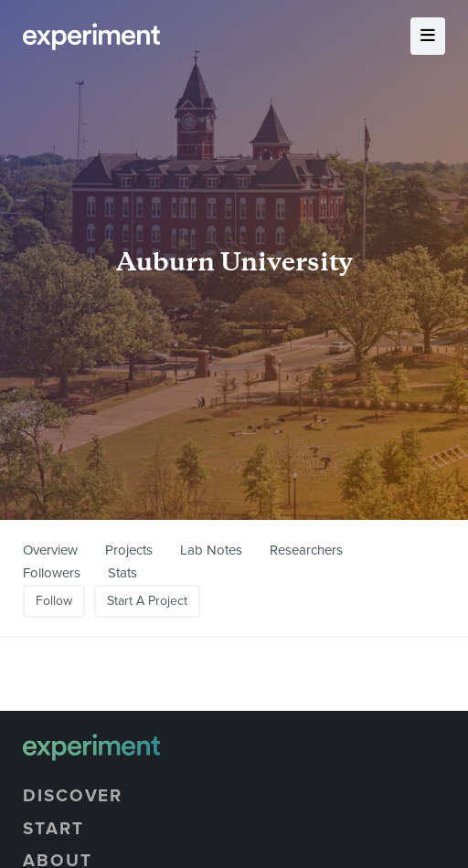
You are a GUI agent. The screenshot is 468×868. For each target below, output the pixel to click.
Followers (52, 573)
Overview (50, 550)
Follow (54, 601)
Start (53, 829)
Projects (129, 550)
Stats (122, 573)
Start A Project (147, 601)
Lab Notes (211, 550)
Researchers (306, 550)
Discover (73, 796)
